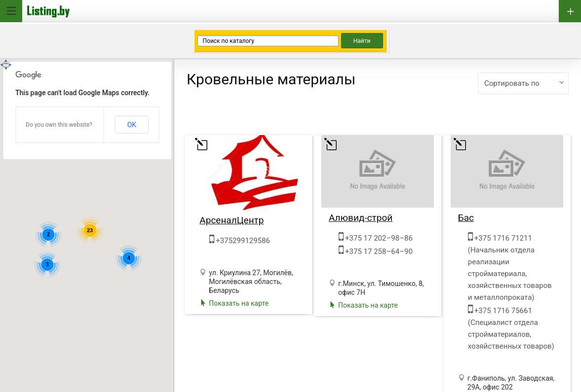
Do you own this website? (59, 125)
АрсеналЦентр (232, 220)
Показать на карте (239, 303)
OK (132, 125)
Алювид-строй (361, 218)
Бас (466, 218)
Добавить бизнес (570, 11)
